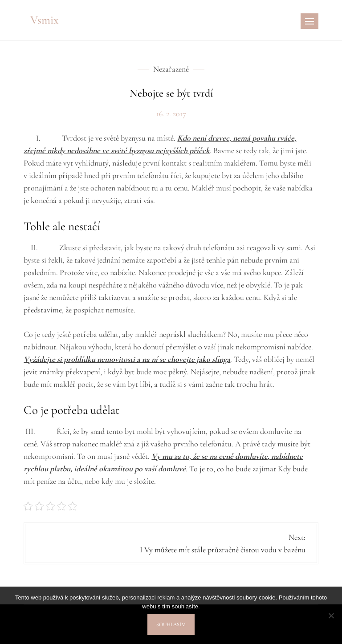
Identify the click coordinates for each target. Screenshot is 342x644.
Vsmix (44, 20)
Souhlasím (171, 624)
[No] (331, 616)
